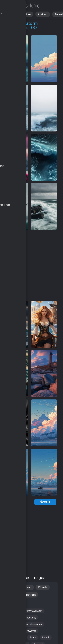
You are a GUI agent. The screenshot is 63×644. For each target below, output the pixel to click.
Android (12, 595)
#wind (10, 618)
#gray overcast (34, 611)
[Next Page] (45, 502)
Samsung (13, 602)
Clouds (43, 587)
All (13, 14)
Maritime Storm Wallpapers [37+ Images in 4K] (21, 6)
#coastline (13, 611)
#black (46, 638)
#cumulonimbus (33, 624)
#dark (33, 638)
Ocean (27, 587)
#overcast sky (28, 618)
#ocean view (14, 631)
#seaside (12, 624)
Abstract (39, 14)
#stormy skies (15, 638)
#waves (32, 631)
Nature (24, 14)
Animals (54, 14)
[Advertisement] (31, 266)
